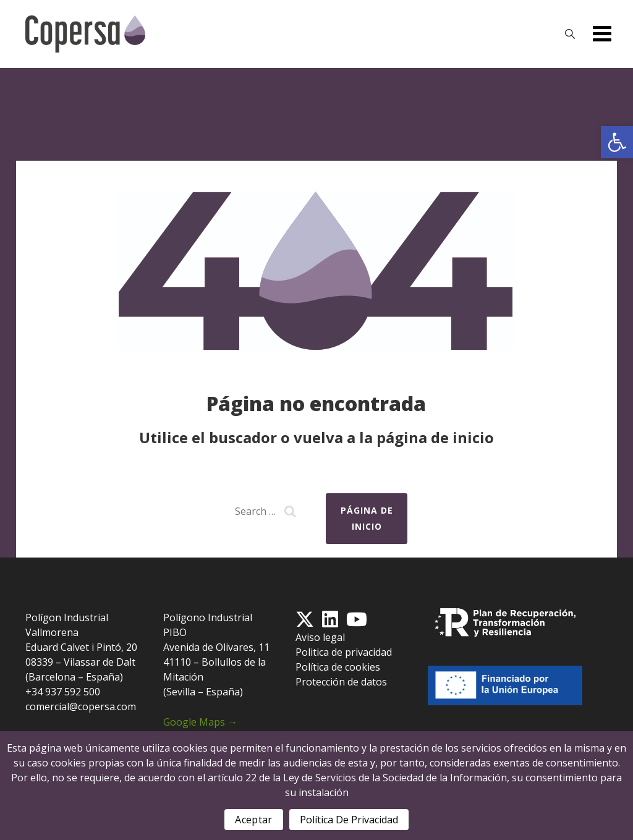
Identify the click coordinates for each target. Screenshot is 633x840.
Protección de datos (341, 682)
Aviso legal (320, 637)
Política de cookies (338, 667)
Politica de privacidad (344, 652)
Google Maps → (200, 722)
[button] (617, 142)
